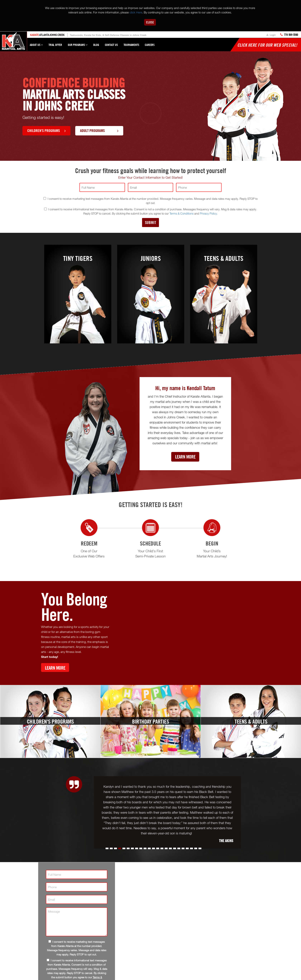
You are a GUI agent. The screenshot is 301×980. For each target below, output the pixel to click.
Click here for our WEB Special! (267, 45)
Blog (96, 45)
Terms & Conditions (182, 213)
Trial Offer (55, 45)
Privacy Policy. (209, 213)
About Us (36, 46)
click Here (136, 12)
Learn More (185, 457)
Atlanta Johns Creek (47, 35)
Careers (150, 45)
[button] (107, 848)
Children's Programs (46, 130)
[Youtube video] (188, 632)
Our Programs (78, 46)
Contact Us (111, 45)
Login (271, 35)
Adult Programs (99, 130)
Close (150, 22)
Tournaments (131, 45)
